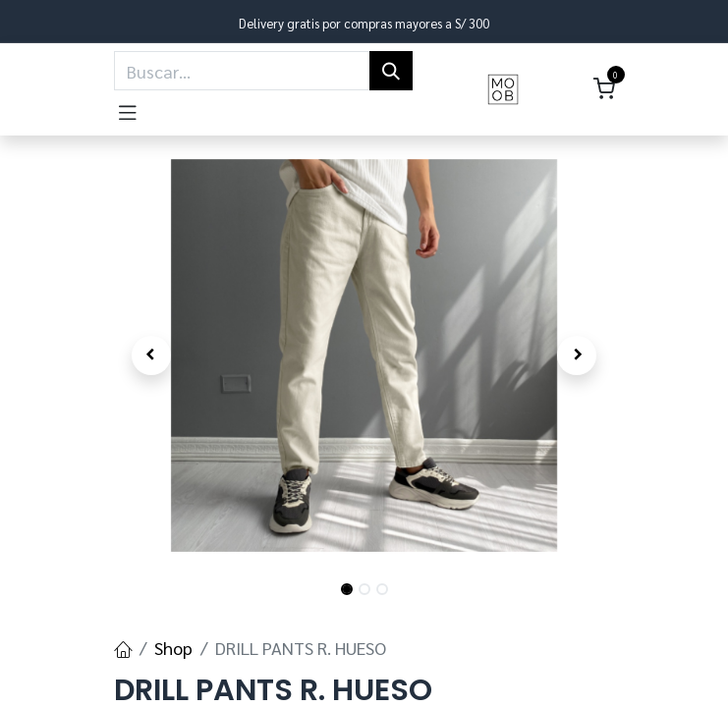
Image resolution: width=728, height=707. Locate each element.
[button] (152, 355)
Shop (173, 648)
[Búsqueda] (391, 71)
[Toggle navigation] (128, 109)
